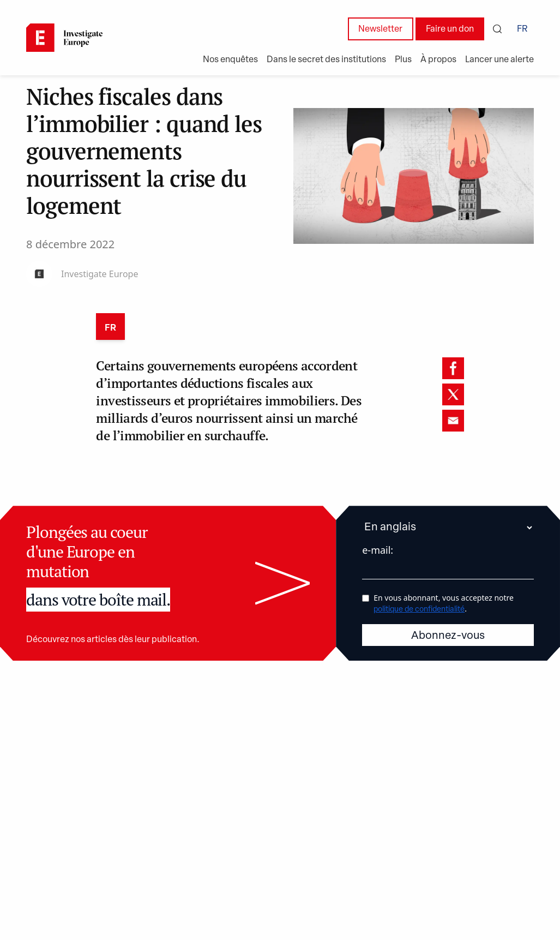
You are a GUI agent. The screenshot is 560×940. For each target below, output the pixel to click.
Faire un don (450, 29)
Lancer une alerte (499, 60)
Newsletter (380, 29)
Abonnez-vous (448, 636)
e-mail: (378, 550)
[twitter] (453, 394)
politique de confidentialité (419, 609)
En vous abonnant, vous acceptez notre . (444, 603)
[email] (453, 421)
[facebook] (453, 368)
